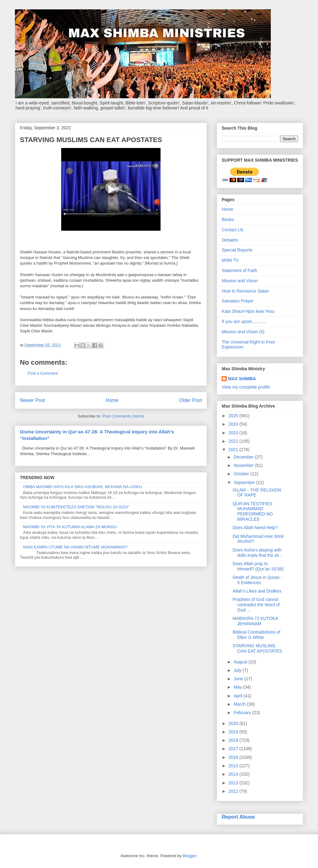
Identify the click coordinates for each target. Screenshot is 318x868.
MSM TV (230, 260)
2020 (234, 723)
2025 (234, 416)
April (238, 696)
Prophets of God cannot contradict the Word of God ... (256, 605)
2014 (234, 774)
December (244, 457)
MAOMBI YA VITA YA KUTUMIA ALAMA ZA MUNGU (70, 527)
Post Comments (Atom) (123, 416)
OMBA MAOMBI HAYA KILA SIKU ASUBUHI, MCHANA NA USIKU (82, 487)
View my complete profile (246, 387)
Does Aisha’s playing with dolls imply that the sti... (258, 553)
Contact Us (232, 230)
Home (112, 400)
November (244, 465)
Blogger (189, 856)
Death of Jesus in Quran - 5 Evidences (257, 580)
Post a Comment (43, 373)
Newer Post (32, 400)
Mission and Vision (240, 281)
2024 (234, 424)
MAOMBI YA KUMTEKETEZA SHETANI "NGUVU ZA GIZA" (76, 507)
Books (228, 219)
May (238, 687)
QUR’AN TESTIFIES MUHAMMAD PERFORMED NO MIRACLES (253, 511)
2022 (234, 441)
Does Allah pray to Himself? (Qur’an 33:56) (258, 566)
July (238, 670)
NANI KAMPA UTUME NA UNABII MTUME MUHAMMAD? (75, 547)
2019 (234, 732)
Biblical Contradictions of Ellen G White (256, 635)
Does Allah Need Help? (255, 528)
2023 (234, 433)
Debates (230, 240)
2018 (234, 740)
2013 (234, 783)
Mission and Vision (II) (243, 332)
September (245, 482)
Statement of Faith (239, 270)
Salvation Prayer (238, 301)
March (240, 704)
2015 (234, 766)
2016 (234, 757)
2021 (234, 450)
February (243, 713)
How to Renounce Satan (245, 291)
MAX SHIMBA (242, 379)
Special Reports (237, 250)
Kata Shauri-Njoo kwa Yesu (248, 311)
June (239, 679)
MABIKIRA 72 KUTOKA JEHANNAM (255, 621)
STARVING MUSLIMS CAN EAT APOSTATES (257, 648)
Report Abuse (238, 817)
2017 (234, 749)
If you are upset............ (244, 321)
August (241, 662)
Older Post (190, 400)
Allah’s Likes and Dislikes (257, 591)
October (242, 474)
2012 (234, 791)
